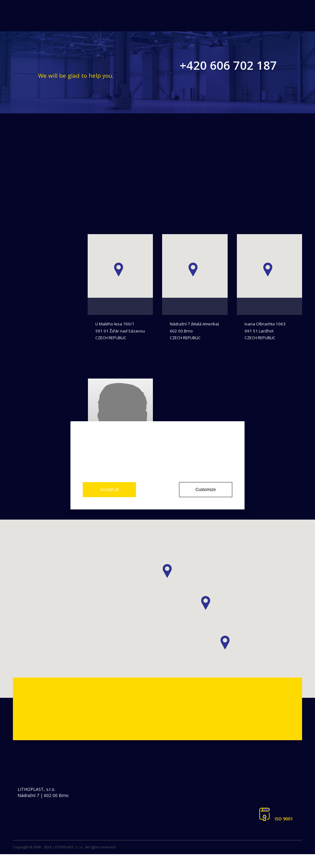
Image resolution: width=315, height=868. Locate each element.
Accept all (109, 489)
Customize (205, 489)
